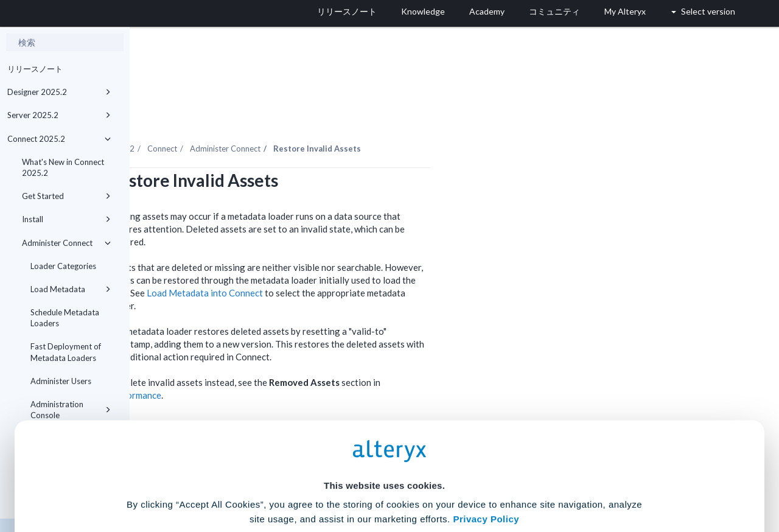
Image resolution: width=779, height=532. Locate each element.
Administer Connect (66, 243)
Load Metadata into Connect (334, 259)
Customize (483, 478)
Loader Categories (63, 266)
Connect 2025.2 (59, 139)
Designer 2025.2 (59, 92)
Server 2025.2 (59, 115)
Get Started (66, 196)
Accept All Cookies (297, 478)
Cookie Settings (384, 442)
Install (66, 219)
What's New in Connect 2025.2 (63, 167)
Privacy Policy (486, 409)
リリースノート (35, 69)
